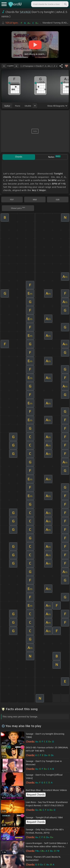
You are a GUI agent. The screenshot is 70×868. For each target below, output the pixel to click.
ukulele (28, 106)
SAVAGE (25, 12)
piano (18, 106)
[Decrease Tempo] (4, 66)
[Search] (65, 4)
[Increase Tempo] (16, 66)
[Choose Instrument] (35, 106)
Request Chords (36, 795)
